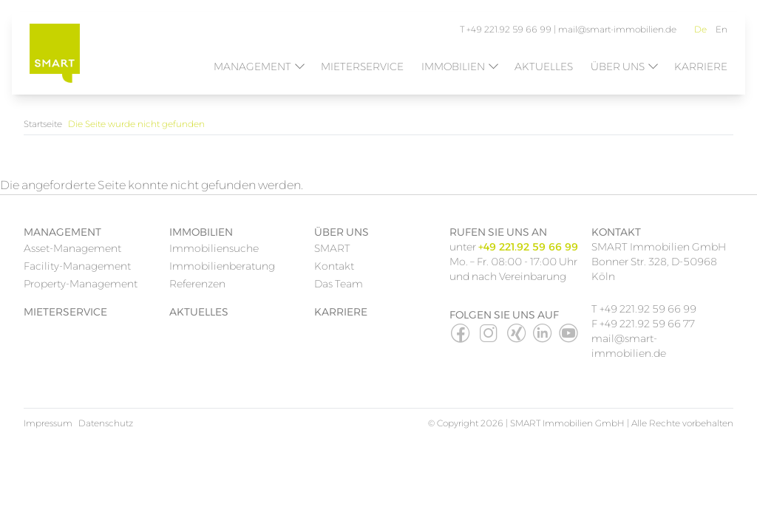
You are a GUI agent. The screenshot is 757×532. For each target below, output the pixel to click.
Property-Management (81, 284)
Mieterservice (362, 66)
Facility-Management (77, 266)
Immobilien (453, 66)
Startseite (43, 124)
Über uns (618, 66)
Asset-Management (72, 248)
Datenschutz (106, 423)
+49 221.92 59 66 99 (648, 309)
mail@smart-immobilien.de (617, 29)
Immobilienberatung (222, 266)
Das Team (339, 284)
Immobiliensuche (214, 248)
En (722, 29)
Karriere (701, 66)
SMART (332, 248)
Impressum (48, 423)
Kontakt (334, 266)
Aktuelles (544, 66)
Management (252, 66)
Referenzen (197, 284)
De (700, 29)
